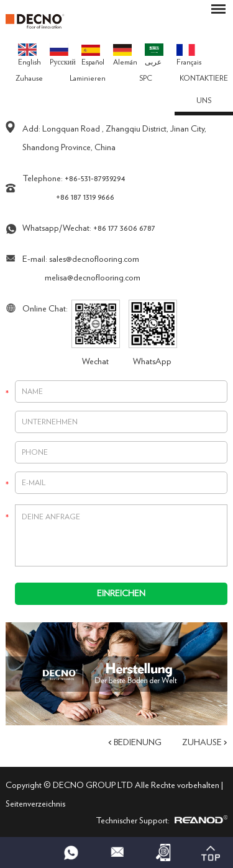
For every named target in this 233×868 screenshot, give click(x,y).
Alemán (125, 55)
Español (93, 56)
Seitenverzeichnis (35, 804)
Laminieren (88, 78)
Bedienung (138, 743)
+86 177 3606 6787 (124, 228)
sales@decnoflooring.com (94, 259)
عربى (154, 55)
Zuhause (29, 78)
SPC (146, 78)
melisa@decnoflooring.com (93, 278)
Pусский (62, 55)
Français (189, 55)
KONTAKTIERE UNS (204, 89)
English (30, 55)
